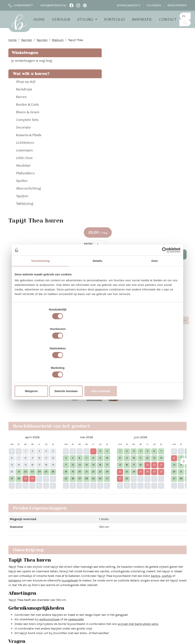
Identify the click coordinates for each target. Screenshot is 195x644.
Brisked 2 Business (58, 590)
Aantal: (150, 78)
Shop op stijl (26, 94)
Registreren (177, 5)
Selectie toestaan (98, 362)
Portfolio (119, 20)
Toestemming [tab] (40, 290)
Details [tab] (97, 290)
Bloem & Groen (28, 125)
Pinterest (124, 567)
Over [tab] (155, 290)
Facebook (125, 554)
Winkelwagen (24, 55)
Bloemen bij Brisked (96, 577)
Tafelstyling (25, 216)
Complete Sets (27, 132)
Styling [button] (90, 20)
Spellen (22, 193)
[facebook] (71, 5)
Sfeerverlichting (28, 201)
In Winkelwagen (166, 89)
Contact (172, 20)
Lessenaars (24, 163)
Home (43, 20)
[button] (44, 94)
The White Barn (55, 615)
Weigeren (42, 362)
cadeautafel (122, 372)
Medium (58, 42)
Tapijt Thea (75, 42)
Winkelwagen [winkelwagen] (129, 5)
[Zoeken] (189, 23)
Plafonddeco (25, 186)
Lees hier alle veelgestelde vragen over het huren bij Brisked (97, 495)
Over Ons (51, 554)
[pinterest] (85, 5)
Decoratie (23, 140)
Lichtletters (25, 155)
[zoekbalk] (189, 16)
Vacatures (52, 609)
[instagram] (78, 5)
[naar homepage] (22, 24)
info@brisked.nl (51, 5)
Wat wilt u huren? (22, 83)
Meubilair (23, 178)
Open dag (52, 572)
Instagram (125, 561)
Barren (21, 109)
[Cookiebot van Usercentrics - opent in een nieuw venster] (164, 279)
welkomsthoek (95, 372)
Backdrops (24, 102)
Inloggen (154, 5)
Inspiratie (146, 20)
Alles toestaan (153, 362)
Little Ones (24, 170)
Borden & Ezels (27, 117)
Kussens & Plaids (29, 148)
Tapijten (26, 42)
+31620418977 (21, 5)
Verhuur (65, 20)
